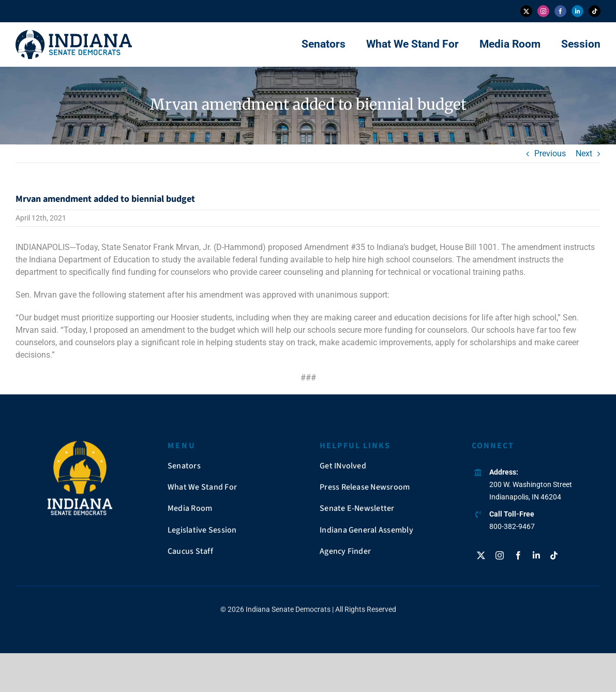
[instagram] (543, 11)
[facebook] (560, 11)
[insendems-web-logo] (74, 34)
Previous (550, 153)
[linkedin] (577, 11)
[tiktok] (595, 11)
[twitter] (526, 11)
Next (584, 153)
